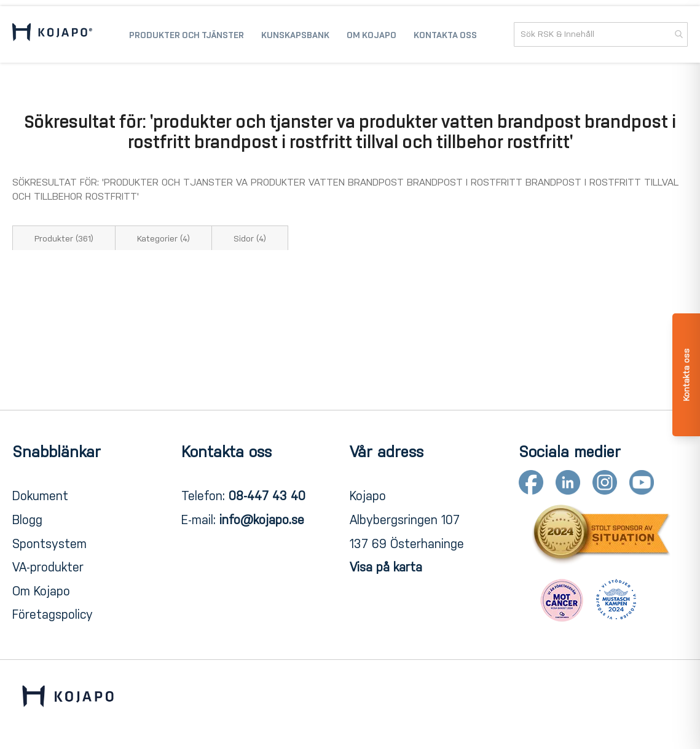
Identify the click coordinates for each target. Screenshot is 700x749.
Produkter (64, 239)
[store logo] (52, 34)
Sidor (250, 239)
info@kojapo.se (262, 520)
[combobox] (601, 34)
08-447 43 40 (267, 496)
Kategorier (163, 239)
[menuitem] (187, 34)
